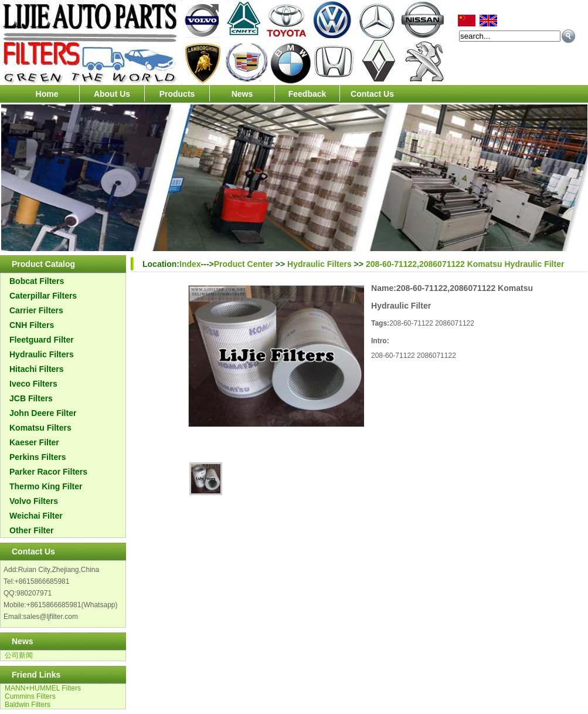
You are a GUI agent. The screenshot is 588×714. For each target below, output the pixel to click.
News (242, 94)
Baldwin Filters (28, 705)
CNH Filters (32, 325)
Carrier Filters (36, 310)
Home (47, 94)
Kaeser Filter (34, 442)
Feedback (307, 94)
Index (190, 264)
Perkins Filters (38, 457)
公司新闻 (19, 655)
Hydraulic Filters (42, 354)
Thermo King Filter (46, 486)
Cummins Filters (30, 696)
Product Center (244, 264)
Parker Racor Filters (48, 472)
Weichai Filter (36, 516)
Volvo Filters (34, 501)
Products (177, 94)
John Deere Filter (43, 413)
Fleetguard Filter (42, 340)
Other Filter (31, 530)
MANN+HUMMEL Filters (43, 688)
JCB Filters (31, 398)
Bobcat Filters (37, 281)
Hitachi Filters (37, 369)
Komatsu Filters (40, 428)
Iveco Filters (33, 384)
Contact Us (372, 94)
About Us (112, 94)
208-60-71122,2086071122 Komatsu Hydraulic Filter (465, 264)
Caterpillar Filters (43, 296)
